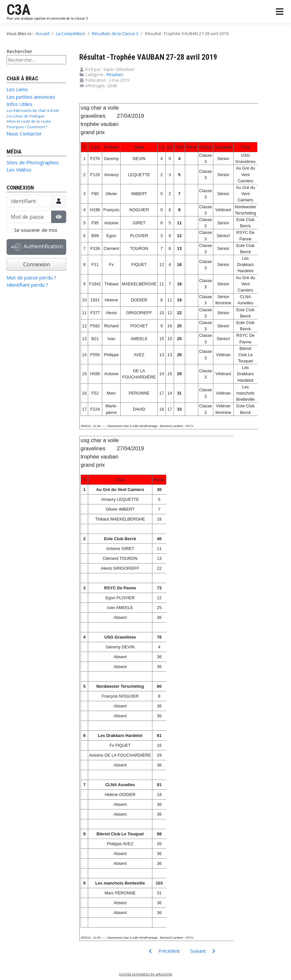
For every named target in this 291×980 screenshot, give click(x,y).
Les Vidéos (19, 170)
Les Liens (17, 89)
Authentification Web (37, 248)
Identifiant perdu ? (27, 285)
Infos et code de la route (29, 121)
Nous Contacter (24, 133)
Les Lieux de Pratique (26, 116)
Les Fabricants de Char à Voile (33, 110)
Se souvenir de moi (36, 230)
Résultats (115, 75)
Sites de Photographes (33, 162)
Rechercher (19, 51)
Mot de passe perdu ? (31, 277)
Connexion (37, 264)
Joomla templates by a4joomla (145, 974)
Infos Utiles (19, 104)
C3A (19, 10)
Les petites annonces (31, 97)
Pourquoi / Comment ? (27, 127)
